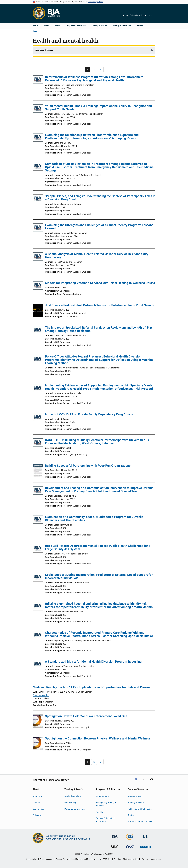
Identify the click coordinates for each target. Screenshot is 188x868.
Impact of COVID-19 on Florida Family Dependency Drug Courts (89, 414)
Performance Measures (75, 809)
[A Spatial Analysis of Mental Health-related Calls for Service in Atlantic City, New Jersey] (38, 257)
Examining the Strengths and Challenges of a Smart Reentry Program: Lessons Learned (99, 227)
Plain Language (46, 859)
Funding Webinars (136, 803)
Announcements (135, 796)
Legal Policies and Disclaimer (84, 859)
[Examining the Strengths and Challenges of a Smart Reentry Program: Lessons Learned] (38, 228)
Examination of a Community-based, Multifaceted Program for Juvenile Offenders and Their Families (94, 519)
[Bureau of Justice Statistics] (130, 840)
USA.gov (144, 859)
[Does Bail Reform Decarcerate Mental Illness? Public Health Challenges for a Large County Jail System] (38, 549)
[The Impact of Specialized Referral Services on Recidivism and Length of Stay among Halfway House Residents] (38, 331)
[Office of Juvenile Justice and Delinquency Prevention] (115, 849)
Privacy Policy (62, 859)
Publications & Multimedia (140, 809)
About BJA (38, 796)
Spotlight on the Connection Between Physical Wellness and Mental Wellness (98, 738)
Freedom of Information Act (126, 859)
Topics (131, 815)
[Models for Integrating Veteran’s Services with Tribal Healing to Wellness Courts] (38, 286)
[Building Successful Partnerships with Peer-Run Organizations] (38, 471)
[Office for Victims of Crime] (130, 849)
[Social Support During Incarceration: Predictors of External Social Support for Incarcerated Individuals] (38, 578)
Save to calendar (41, 695)
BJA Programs (103, 796)
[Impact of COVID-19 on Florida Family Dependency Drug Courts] (38, 417)
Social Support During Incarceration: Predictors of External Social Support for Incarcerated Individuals (99, 576)
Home (35, 31)
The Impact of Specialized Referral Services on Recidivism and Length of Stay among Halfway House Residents (99, 329)
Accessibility (31, 859)
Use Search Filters (44, 50)
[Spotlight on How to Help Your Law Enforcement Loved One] (38, 722)
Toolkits (100, 812)
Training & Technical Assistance (105, 820)
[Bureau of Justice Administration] (115, 839)
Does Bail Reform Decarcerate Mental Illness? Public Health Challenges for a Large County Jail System (98, 547)
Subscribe (134, 15)
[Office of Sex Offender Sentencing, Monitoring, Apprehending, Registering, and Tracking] (146, 848)
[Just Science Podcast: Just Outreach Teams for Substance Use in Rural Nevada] (38, 311)
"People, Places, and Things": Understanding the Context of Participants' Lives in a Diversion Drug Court (100, 198)
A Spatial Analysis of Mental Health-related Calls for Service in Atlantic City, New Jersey (97, 256)
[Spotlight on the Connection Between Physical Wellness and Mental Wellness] (38, 744)
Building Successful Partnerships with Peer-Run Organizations (88, 466)
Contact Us (145, 15)
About (125, 15)
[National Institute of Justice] (146, 839)
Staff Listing (38, 809)
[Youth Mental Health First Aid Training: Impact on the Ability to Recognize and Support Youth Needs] (38, 109)
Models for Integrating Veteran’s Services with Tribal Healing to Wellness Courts (100, 283)
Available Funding (73, 796)
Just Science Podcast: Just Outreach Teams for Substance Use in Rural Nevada (100, 305)
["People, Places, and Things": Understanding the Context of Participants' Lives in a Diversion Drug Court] (38, 199)
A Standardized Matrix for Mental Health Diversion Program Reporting (93, 662)
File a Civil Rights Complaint (140, 821)
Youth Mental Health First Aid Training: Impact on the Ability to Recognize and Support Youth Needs (98, 108)
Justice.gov (156, 859)
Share (155, 17)
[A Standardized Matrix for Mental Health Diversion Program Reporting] (38, 665)
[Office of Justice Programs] (39, 13)
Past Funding (70, 803)
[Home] (54, 13)
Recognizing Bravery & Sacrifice (106, 804)
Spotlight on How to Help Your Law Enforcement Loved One (86, 716)
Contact (36, 803)
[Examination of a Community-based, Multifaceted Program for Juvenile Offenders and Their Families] (38, 520)
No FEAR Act (105, 859)
